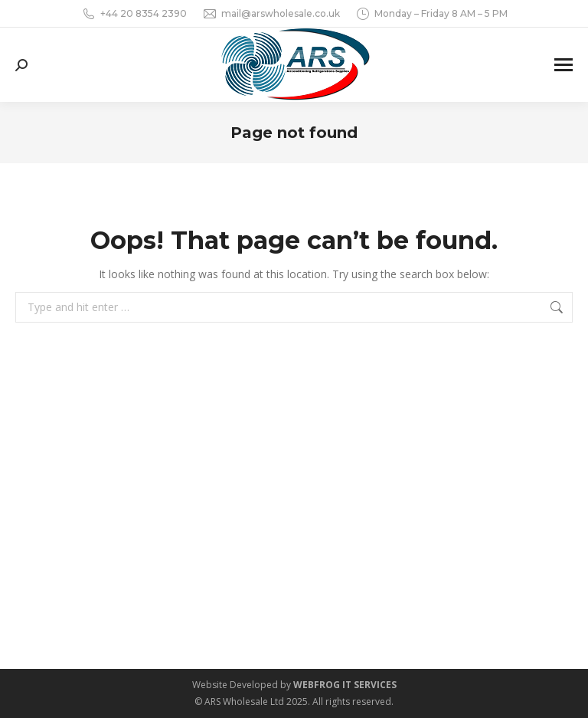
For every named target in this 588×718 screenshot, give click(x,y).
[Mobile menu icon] (563, 65)
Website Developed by (294, 685)
